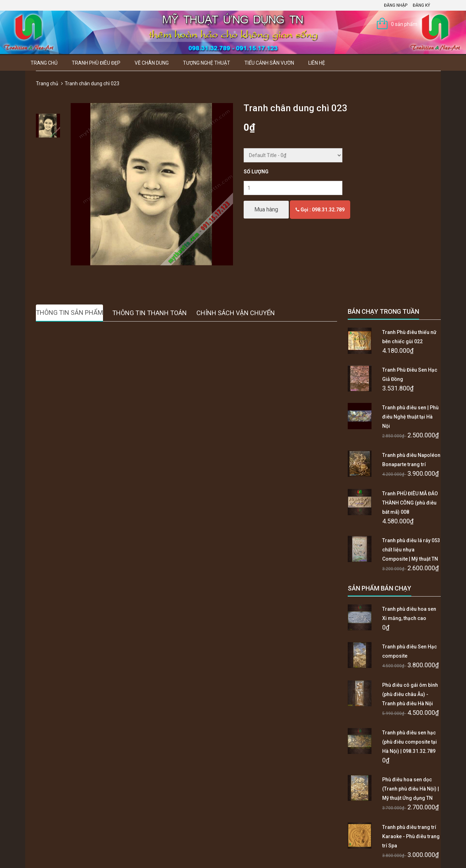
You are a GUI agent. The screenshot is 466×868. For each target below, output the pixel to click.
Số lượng (256, 172)
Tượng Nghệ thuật (207, 63)
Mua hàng (266, 209)
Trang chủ (44, 63)
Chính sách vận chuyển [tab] (236, 313)
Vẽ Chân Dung (152, 63)
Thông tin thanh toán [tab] (150, 313)
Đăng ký (421, 5)
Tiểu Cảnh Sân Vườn (269, 63)
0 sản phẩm (404, 24)
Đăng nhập (396, 5)
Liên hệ (317, 63)
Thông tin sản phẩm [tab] (69, 312)
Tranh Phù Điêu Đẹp (96, 63)
